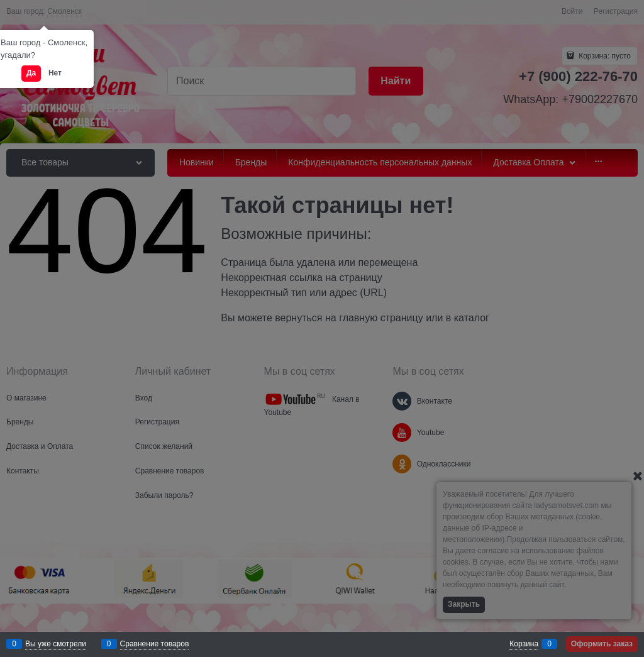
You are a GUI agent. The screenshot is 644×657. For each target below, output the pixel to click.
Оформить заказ (602, 644)
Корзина (524, 644)
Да (31, 73)
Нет (55, 73)
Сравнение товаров (155, 644)
